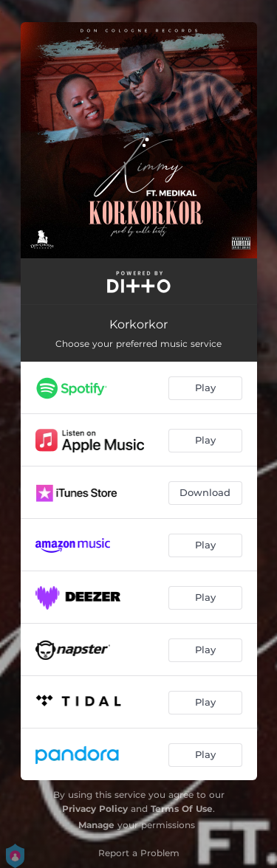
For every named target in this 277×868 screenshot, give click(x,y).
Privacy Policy (95, 809)
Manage (96, 825)
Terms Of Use (182, 809)
